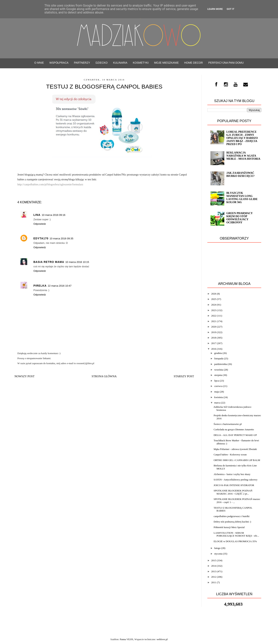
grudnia (218, 353)
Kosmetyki (141, 63)
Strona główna (104, 376)
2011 (214, 582)
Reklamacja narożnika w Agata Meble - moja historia (243, 156)
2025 (214, 299)
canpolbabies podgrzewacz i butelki (231, 516)
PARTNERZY (82, 63)
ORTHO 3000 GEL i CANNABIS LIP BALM (237, 460)
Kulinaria (120, 63)
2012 (214, 577)
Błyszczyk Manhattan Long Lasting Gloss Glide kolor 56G (242, 198)
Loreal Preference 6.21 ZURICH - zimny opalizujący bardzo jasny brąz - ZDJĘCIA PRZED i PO (242, 138)
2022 (214, 316)
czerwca (218, 386)
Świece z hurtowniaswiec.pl (228, 424)
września (219, 370)
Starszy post (184, 376)
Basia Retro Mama (49, 262)
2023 (214, 310)
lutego (217, 548)
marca (217, 403)
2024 (214, 305)
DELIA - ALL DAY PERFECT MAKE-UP (235, 435)
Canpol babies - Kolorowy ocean (230, 455)
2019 (214, 332)
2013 (214, 571)
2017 (214, 343)
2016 (214, 349)
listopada (219, 358)
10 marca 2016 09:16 (54, 215)
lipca (217, 381)
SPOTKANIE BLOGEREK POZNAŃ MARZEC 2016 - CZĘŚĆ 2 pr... (233, 492)
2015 (214, 560)
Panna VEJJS (126, 639)
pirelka (40, 286)
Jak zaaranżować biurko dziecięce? (240, 174)
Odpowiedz (40, 224)
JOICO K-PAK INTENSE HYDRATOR (234, 485)
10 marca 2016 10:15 (77, 262)
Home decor (193, 63)
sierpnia (218, 375)
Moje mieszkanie (166, 63)
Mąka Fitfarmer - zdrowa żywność (231, 449)
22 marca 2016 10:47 (60, 286)
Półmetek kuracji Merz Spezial (229, 527)
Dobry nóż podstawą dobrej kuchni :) (232, 522)
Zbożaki (253, 449)
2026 (214, 294)
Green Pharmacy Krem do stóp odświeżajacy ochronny (239, 218)
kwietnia (219, 397)
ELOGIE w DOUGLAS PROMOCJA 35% (235, 541)
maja (217, 392)
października (221, 364)
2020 (214, 327)
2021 (214, 321)
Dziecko (102, 63)
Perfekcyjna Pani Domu (226, 63)
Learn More (215, 9)
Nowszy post (25, 376)
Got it (231, 9)
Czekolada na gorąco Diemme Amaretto (234, 429)
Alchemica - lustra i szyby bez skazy (232, 474)
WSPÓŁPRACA (59, 63)
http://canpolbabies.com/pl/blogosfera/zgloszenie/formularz (50, 184)
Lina (37, 215)
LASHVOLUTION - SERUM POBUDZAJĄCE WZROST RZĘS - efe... (236, 534)
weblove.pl (162, 639)
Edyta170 (41, 238)
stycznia (218, 554)
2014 (214, 566)
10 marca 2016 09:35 (61, 238)
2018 (214, 338)
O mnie (39, 63)
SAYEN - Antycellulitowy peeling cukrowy (235, 480)
